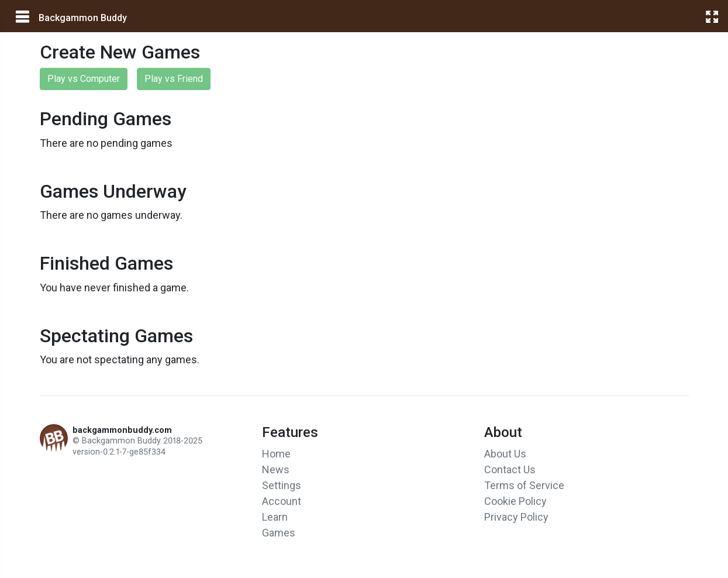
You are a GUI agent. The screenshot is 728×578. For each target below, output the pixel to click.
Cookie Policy (515, 501)
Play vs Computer (84, 79)
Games (279, 533)
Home (276, 454)
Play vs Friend (174, 79)
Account (282, 501)
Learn (275, 517)
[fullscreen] (712, 16)
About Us (505, 454)
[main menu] (22, 17)
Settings (282, 485)
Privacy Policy (516, 517)
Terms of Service (524, 485)
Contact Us (510, 469)
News (276, 469)
